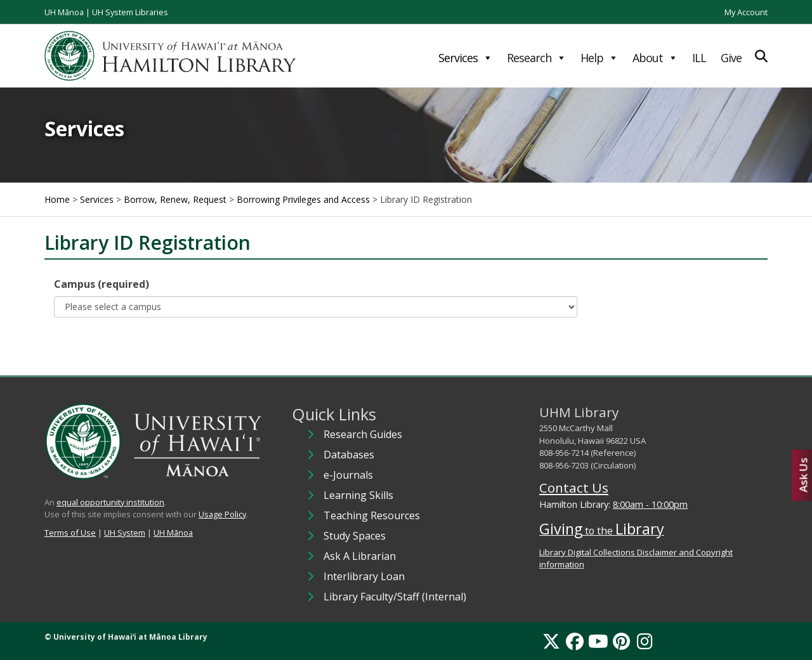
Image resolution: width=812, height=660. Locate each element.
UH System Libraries (130, 12)
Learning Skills (358, 495)
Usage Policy (222, 514)
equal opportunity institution (110, 502)
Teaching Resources (372, 515)
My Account (746, 12)
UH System (125, 533)
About (655, 58)
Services (465, 58)
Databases (349, 455)
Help (599, 58)
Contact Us (574, 488)
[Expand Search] (761, 56)
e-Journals (348, 475)
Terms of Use (70, 533)
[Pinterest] (621, 641)
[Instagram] (645, 641)
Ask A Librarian (360, 556)
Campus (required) (101, 284)
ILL (699, 58)
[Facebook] (575, 641)
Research (536, 58)
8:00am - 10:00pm (650, 504)
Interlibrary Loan (364, 576)
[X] (551, 641)
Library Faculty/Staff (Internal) (395, 597)
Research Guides (363, 434)
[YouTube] (598, 641)
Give (731, 58)
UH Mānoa (64, 12)
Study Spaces (355, 536)
